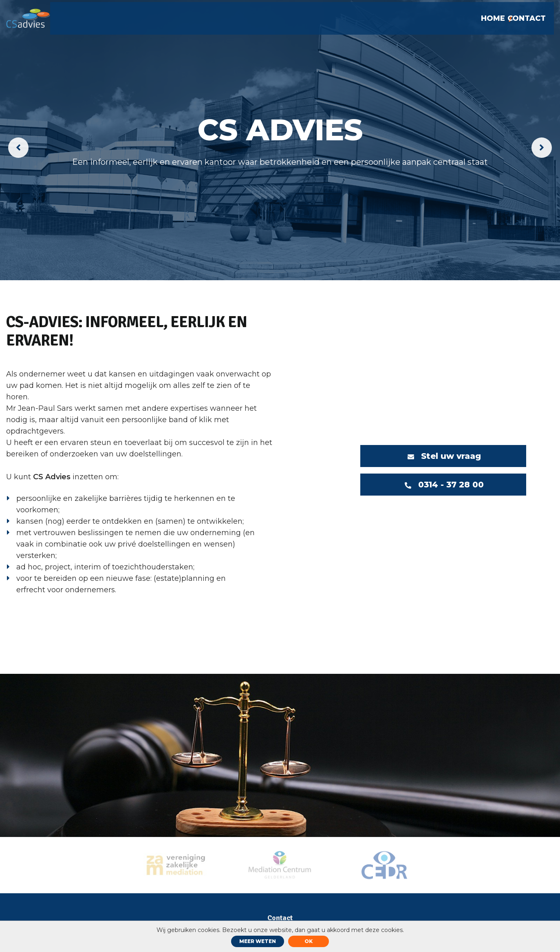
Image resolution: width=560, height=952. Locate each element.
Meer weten (258, 941)
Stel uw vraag (443, 456)
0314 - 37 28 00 (445, 485)
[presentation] (18, 148)
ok (309, 941)
